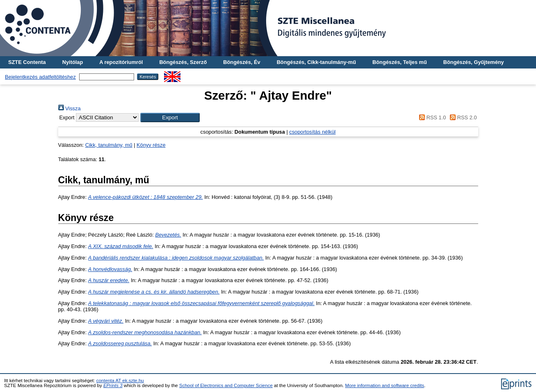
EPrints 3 (113, 385)
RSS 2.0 (462, 117)
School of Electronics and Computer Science (226, 385)
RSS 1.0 (431, 117)
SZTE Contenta (27, 62)
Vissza (70, 108)
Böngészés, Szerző (183, 62)
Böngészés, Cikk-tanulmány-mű (316, 62)
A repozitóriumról (121, 62)
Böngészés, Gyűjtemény (474, 62)
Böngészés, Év (242, 62)
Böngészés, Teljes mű (400, 62)
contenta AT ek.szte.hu (120, 381)
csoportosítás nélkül (312, 132)
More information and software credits (385, 385)
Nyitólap (73, 62)
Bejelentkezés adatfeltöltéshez (40, 77)
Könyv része (151, 145)
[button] (170, 117)
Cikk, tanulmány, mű (109, 145)
